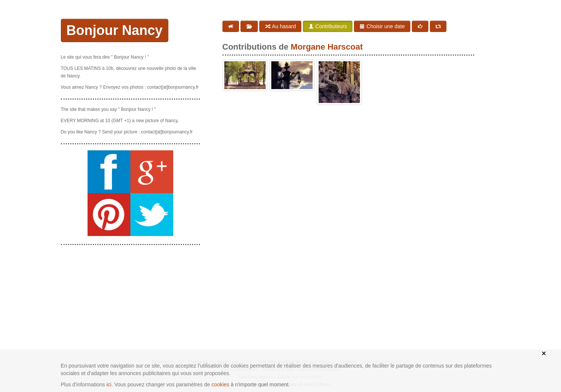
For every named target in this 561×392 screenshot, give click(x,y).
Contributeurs (328, 26)
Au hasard (280, 26)
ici (109, 384)
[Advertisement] (130, 298)
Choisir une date (382, 26)
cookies (220, 384)
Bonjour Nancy (115, 30)
